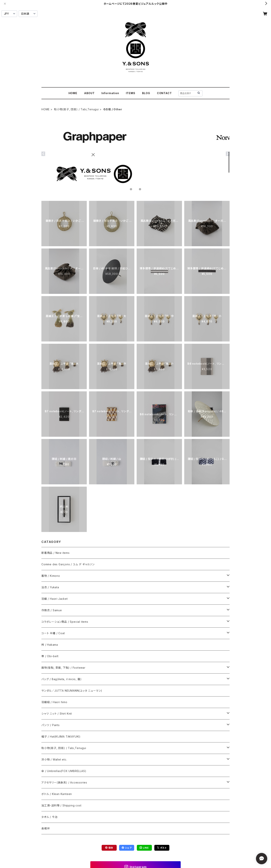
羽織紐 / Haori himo (54, 702)
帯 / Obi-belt (50, 656)
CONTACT (164, 93)
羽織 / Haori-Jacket (55, 599)
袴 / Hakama (50, 645)
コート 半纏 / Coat (53, 633)
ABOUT (89, 93)
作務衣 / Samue (52, 610)
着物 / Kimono (51, 576)
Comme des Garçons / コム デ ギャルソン (68, 564)
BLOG (146, 93)
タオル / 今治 (49, 817)
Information (110, 93)
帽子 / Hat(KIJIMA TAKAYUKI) (61, 737)
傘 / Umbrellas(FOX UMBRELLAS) (64, 771)
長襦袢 (46, 828)
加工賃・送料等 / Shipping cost (61, 805)
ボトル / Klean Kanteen (57, 794)
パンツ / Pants (51, 725)
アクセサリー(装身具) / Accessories (64, 782)
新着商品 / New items (56, 553)
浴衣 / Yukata (50, 587)
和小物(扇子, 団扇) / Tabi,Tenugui (76, 109)
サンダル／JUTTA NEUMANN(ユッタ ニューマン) (72, 691)
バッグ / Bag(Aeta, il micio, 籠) (61, 679)
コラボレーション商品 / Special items (65, 622)
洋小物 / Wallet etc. (54, 759)
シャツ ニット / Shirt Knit (57, 714)
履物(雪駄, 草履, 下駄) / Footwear (63, 668)
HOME (73, 93)
